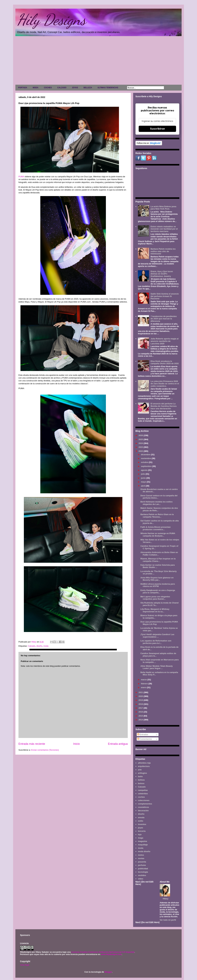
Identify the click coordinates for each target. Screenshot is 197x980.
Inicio (76, 744)
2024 (141, 443)
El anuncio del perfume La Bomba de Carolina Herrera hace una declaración (163, 406)
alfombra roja (144, 763)
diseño (39, 646)
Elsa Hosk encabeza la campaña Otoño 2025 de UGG (165, 362)
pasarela (142, 862)
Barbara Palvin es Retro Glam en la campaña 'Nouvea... (157, 516)
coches (141, 797)
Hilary (166, 899)
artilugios (142, 773)
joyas (140, 828)
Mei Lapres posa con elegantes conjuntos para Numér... (155, 598)
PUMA (21, 177)
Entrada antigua (118, 744)
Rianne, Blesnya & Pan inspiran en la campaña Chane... (158, 560)
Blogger (108, 972)
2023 (141, 447)
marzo (144, 680)
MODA (35, 88)
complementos (145, 804)
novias (141, 858)
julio (143, 474)
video (141, 879)
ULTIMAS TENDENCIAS (108, 88)
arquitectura (144, 766)
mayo (144, 482)
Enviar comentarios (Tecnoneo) (45, 750)
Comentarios (145, 739)
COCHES (48, 88)
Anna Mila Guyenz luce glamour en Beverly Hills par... (157, 579)
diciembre (146, 455)
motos (141, 855)
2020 (141, 696)
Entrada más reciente (32, 744)
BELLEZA (88, 88)
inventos (142, 824)
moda (46, 646)
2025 (141, 439)
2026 (141, 435)
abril (143, 486)
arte (140, 770)
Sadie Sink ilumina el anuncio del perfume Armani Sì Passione (165, 296)
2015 (141, 716)
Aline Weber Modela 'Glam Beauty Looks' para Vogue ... (156, 667)
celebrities (143, 794)
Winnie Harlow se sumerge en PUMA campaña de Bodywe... (158, 535)
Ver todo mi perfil (168, 920)
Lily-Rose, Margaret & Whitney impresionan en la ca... (155, 610)
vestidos (142, 875)
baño (140, 776)
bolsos (141, 783)
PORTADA (23, 88)
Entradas (143, 734)
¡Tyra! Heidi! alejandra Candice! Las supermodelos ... (157, 636)
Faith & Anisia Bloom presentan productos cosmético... (155, 528)
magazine (142, 841)
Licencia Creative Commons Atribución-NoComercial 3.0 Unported (103, 952)
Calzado (32, 646)
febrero (145, 684)
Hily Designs (51, 20)
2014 (141, 720)
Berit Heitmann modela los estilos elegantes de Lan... (156, 503)
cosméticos (143, 807)
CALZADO (62, 88)
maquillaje (143, 845)
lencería (142, 831)
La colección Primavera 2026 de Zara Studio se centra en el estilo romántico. (165, 384)
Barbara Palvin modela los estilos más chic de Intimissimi (163, 251)
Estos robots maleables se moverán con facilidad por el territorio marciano (164, 229)
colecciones (144, 800)
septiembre (147, 466)
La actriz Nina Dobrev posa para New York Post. (163, 208)
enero (144, 687)
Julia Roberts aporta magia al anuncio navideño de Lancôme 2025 (164, 341)
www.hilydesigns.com (111, 954)
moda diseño (144, 851)
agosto (145, 470)
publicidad (143, 869)
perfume (142, 865)
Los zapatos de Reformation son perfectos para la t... (156, 642)
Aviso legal (25, 965)
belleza (141, 780)
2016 (141, 712)
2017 (141, 708)
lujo (140, 834)
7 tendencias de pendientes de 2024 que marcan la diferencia (164, 319)
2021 (141, 692)
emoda (141, 817)
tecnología (143, 872)
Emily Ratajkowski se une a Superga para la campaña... (158, 592)
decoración (143, 811)
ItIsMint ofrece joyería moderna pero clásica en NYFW (158, 585)
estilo (141, 821)
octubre (145, 462)
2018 (141, 704)
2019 (141, 700)
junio (144, 478)
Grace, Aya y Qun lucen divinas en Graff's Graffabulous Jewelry (162, 274)
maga (141, 838)
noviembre (146, 458)
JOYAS (75, 88)
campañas (143, 790)
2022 (141, 451)
